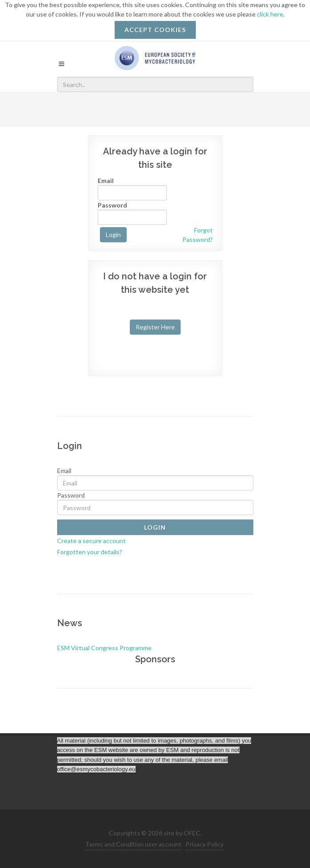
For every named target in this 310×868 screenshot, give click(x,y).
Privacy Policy (205, 844)
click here (270, 14)
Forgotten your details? (90, 552)
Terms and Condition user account (133, 844)
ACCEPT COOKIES (155, 30)
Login (113, 235)
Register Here (155, 327)
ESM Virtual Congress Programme (104, 648)
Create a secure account (91, 541)
